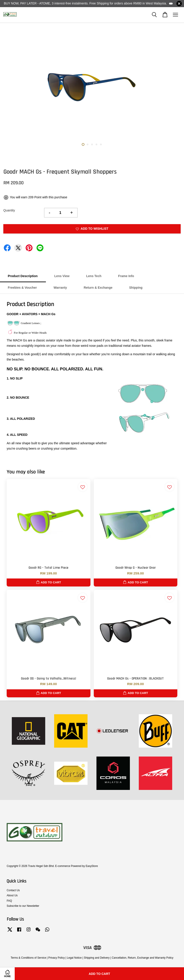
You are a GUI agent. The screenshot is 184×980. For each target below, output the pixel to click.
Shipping (136, 288)
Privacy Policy (57, 958)
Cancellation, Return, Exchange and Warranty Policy (143, 958)
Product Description (23, 276)
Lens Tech (94, 276)
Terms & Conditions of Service (28, 958)
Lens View (62, 276)
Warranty (60, 288)
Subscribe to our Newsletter (23, 906)
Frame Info (126, 276)
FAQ (9, 901)
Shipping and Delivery (97, 958)
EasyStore (92, 866)
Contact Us (13, 890)
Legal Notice (74, 958)
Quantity (9, 210)
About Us (12, 895)
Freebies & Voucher (22, 288)
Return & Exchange (98, 288)
